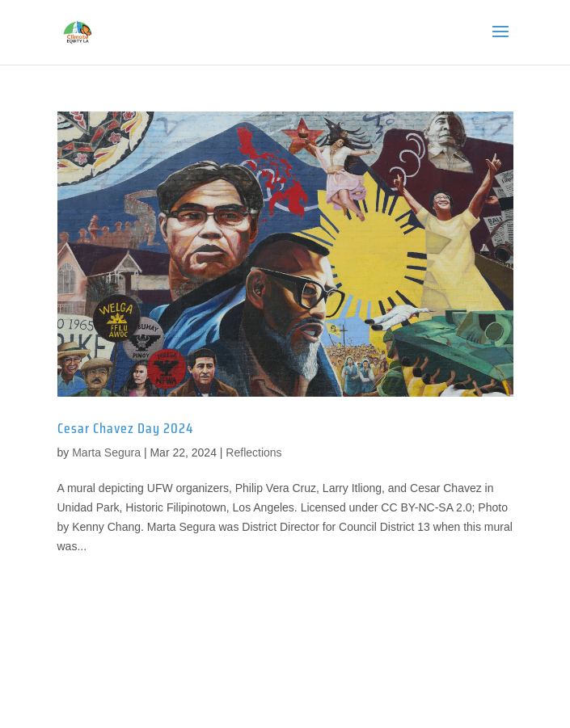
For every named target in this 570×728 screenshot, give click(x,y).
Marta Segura (106, 452)
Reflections (253, 452)
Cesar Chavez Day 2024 (125, 428)
